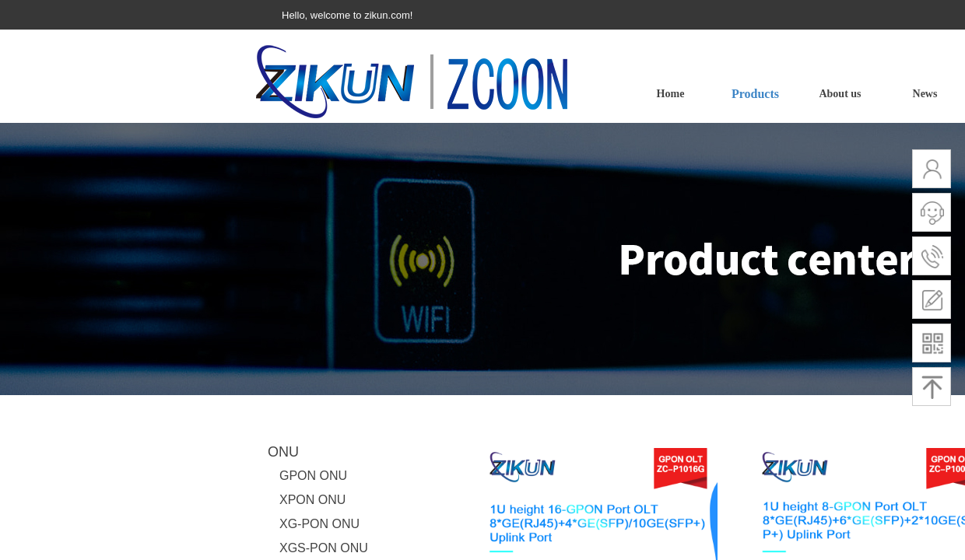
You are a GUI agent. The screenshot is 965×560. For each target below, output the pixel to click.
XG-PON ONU (319, 524)
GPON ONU (313, 476)
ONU (283, 452)
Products (755, 94)
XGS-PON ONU (324, 548)
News (925, 94)
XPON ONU (312, 500)
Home (671, 94)
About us (840, 94)
